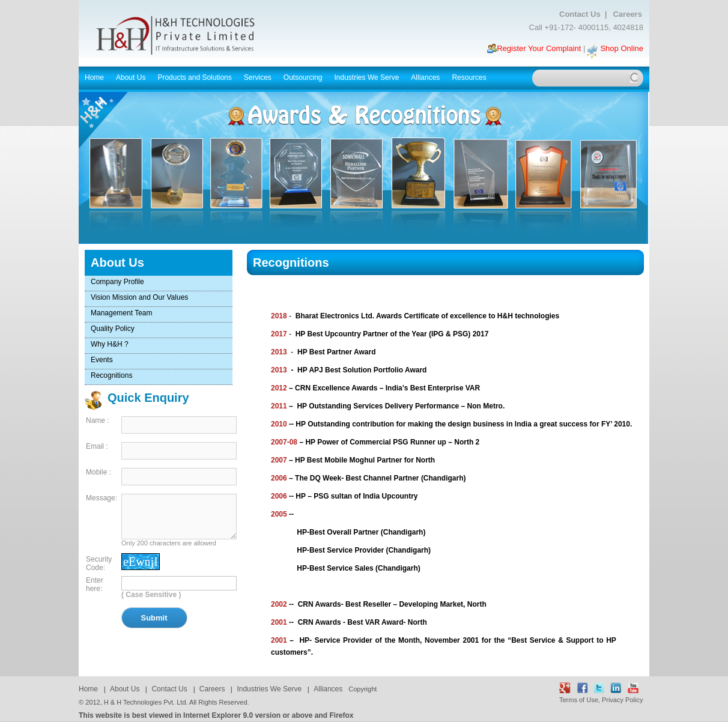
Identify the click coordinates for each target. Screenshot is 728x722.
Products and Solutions (195, 77)
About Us (132, 77)
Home (94, 77)
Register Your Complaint (539, 48)
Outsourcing (304, 77)
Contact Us (582, 14)
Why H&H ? (110, 344)
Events (102, 360)
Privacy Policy (622, 700)
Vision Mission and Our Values (139, 297)
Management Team (122, 313)
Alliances (425, 77)
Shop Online (622, 48)
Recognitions (111, 375)
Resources (470, 77)
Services (259, 77)
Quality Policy (113, 329)
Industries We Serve (368, 77)
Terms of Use (579, 700)
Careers (627, 14)
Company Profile (117, 282)
